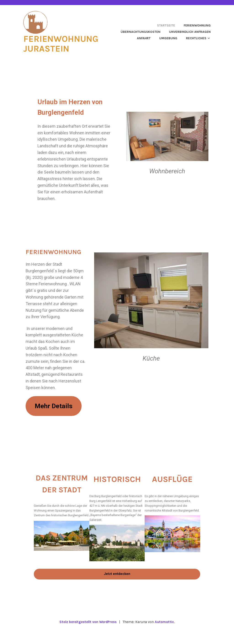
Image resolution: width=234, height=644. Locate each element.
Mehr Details (56, 412)
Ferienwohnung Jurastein (64, 43)
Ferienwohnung (197, 25)
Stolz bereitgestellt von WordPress (88, 635)
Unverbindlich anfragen (190, 32)
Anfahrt (144, 38)
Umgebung (168, 38)
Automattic (166, 635)
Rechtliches (196, 38)
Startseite (166, 25)
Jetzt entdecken (117, 587)
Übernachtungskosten (141, 32)
